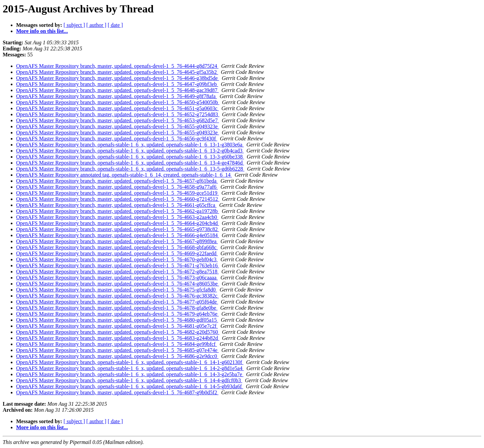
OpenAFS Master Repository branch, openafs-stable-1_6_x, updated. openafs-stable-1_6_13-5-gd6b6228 (130, 169)
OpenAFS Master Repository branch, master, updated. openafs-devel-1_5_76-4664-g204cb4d (118, 223)
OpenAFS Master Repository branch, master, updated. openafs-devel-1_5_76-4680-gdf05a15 (117, 320)
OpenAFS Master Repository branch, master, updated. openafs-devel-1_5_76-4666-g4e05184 (118, 235)
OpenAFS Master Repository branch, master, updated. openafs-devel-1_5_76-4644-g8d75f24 (117, 66)
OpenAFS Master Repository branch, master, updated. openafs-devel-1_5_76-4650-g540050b (118, 102)
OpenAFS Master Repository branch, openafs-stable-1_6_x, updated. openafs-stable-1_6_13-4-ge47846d (130, 163)
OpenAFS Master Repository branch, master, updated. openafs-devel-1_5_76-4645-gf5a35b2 (117, 72)
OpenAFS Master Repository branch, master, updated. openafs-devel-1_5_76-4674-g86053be (118, 284)
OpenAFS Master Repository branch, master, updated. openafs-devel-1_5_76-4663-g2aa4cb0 (117, 217)
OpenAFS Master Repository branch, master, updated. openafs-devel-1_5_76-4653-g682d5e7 (118, 120)
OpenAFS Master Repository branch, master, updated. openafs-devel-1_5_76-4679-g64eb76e (117, 314)
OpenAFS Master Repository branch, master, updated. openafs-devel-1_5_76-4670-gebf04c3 (117, 259)
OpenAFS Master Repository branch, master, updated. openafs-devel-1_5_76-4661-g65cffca (116, 205)
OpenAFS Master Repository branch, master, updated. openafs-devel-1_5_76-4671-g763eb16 (118, 265)
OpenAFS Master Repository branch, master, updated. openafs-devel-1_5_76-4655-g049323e (118, 126)
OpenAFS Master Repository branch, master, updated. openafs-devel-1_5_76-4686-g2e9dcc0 (117, 356)
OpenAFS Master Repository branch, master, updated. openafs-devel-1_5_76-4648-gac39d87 (117, 90)
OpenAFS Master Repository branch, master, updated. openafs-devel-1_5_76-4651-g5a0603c (117, 108)
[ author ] (96, 25)
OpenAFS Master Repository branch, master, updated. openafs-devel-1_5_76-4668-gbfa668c (117, 247)
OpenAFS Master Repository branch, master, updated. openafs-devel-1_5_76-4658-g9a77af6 (117, 187)
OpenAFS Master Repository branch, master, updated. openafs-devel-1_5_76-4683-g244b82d (118, 338)
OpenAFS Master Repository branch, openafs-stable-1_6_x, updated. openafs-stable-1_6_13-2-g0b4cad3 (130, 151)
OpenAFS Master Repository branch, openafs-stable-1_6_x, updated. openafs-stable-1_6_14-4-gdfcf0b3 (129, 380)
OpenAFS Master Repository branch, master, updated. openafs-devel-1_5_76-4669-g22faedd (117, 253)
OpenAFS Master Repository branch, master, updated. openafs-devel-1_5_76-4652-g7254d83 (118, 114)
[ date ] (115, 25)
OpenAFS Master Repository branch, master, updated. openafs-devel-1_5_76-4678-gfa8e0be (117, 308)
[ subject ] (74, 25)
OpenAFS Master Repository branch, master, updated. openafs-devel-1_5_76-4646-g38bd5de (118, 78)
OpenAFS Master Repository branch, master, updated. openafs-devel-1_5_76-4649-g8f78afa (116, 96)
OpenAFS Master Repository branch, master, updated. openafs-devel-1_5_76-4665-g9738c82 (118, 229)
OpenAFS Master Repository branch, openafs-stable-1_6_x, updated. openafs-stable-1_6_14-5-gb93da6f (130, 386)
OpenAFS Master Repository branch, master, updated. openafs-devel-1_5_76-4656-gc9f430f (117, 139)
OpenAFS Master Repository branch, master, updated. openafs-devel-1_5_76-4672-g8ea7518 (117, 272)
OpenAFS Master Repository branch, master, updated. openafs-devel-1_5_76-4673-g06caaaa (117, 278)
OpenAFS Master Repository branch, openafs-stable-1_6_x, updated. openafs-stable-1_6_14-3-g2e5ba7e (130, 374)
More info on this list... (42, 31)
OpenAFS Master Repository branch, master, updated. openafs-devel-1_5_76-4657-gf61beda (117, 181)
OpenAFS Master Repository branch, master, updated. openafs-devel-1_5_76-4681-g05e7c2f (117, 326)
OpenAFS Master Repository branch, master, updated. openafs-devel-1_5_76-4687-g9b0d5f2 (117, 392)
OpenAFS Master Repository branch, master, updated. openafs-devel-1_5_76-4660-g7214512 (118, 199)
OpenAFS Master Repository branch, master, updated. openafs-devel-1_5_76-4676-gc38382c (117, 296)
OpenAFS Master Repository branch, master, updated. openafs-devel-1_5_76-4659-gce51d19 (117, 193)
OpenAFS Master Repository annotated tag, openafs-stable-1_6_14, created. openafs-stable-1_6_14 (124, 175)
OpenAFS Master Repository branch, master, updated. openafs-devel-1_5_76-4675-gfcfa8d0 (116, 290)
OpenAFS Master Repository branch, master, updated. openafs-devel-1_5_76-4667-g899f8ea (117, 241)
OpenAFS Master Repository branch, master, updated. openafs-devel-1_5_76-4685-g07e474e (117, 350)
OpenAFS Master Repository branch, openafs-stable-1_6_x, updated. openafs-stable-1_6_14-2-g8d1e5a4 (130, 368)
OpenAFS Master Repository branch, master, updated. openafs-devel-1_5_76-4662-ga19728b (118, 211)
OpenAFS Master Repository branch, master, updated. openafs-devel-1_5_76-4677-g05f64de (117, 302)
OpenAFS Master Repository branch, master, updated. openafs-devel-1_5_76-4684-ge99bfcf (116, 344)
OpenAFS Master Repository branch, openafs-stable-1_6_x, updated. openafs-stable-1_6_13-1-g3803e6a (130, 145)
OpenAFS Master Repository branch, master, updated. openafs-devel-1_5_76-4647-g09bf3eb (117, 84)
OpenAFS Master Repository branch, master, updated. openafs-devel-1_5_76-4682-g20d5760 (118, 332)
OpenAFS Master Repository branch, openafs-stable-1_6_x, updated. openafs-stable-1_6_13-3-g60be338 (130, 157)
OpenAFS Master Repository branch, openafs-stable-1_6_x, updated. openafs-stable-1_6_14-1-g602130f (130, 362)
